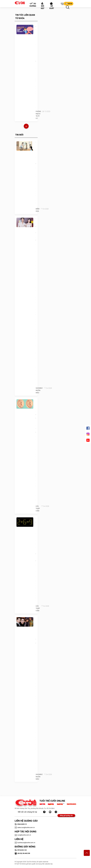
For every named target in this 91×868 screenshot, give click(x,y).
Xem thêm (26, 126)
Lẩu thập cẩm (38, 508)
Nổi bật (43, 6)
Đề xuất (52, 6)
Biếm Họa (38, 210)
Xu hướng (33, 5)
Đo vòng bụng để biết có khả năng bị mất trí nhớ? (36, 46)
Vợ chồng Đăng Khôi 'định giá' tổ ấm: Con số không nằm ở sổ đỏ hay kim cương (36, 249)
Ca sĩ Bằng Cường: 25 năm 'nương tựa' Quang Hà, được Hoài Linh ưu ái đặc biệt (36, 647)
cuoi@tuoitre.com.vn (23, 835)
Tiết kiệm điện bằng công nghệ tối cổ (36, 155)
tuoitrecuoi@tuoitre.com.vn (25, 843)
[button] (62, 4)
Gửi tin (68, 4)
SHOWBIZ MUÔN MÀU (39, 390)
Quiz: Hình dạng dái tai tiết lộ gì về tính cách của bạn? (36, 422)
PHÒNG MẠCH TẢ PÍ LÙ (38, 115)
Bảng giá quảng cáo (66, 816)
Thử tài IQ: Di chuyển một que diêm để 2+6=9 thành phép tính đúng (36, 542)
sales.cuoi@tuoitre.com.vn (25, 828)
